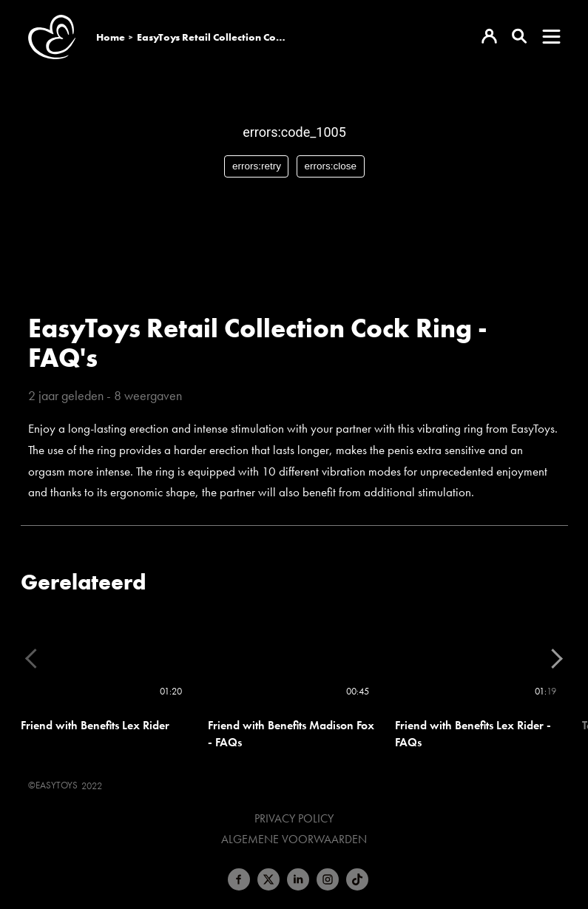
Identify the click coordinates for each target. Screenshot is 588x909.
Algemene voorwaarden (294, 839)
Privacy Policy (294, 819)
